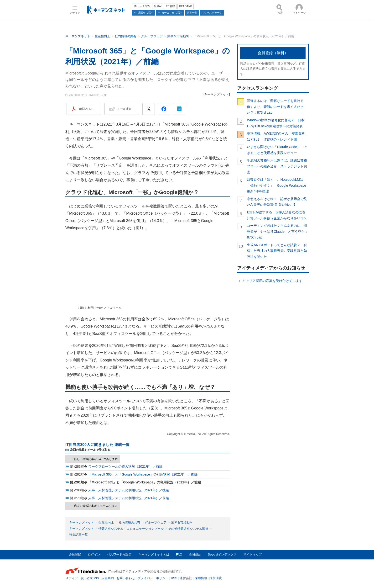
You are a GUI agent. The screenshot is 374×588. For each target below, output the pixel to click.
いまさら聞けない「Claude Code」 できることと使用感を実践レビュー (277, 150)
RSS (174, 578)
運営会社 (186, 578)
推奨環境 (216, 578)
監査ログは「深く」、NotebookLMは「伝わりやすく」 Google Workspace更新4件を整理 (276, 185)
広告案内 (108, 578)
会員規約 (195, 554)
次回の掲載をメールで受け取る (90, 450)
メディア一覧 (75, 578)
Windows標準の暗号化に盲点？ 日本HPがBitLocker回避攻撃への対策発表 (275, 123)
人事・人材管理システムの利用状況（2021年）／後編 (129, 490)
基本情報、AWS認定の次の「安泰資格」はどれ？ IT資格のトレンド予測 (277, 136)
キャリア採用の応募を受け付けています (272, 281)
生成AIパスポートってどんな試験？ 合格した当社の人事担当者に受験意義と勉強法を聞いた (277, 251)
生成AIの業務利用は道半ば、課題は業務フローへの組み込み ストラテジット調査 (277, 166)
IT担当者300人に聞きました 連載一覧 (97, 445)
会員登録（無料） (273, 53)
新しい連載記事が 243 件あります (96, 459)
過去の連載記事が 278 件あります (96, 506)
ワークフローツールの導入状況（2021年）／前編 (125, 466)
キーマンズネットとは (154, 554)
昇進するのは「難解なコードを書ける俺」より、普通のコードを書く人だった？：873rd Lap (275, 107)
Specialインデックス (222, 554)
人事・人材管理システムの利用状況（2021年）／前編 (129, 498)
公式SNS (93, 578)
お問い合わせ (126, 578)
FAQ (179, 554)
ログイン (94, 554)
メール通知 (124, 109)
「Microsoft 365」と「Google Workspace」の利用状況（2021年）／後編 (143, 474)
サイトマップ (253, 554)
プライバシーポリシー (153, 578)
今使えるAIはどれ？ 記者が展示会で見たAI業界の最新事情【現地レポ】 (277, 202)
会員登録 (75, 554)
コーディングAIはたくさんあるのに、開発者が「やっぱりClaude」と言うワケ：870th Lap (277, 231)
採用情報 (201, 578)
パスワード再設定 (119, 554)
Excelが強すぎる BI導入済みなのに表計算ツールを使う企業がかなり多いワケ (277, 215)
